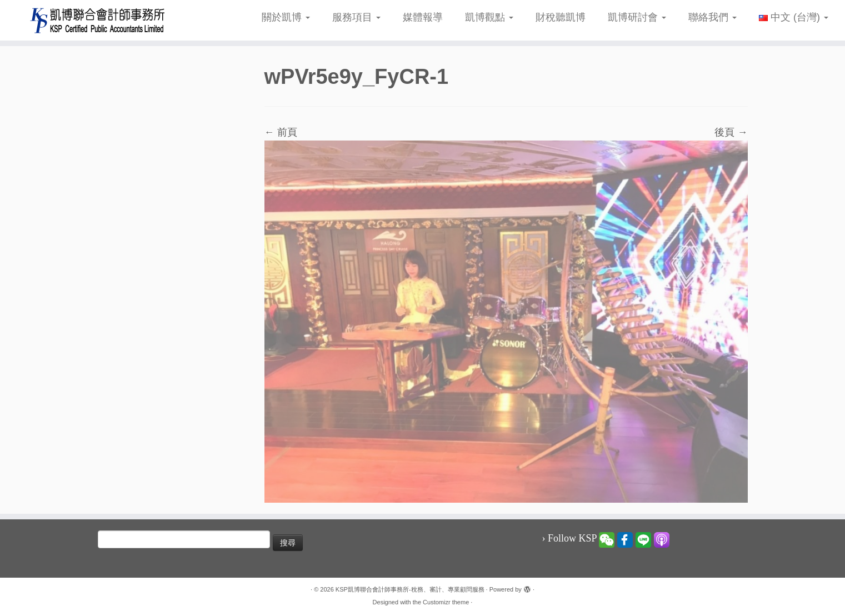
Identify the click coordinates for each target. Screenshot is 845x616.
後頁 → (731, 132)
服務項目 (356, 17)
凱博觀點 (489, 17)
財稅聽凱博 (561, 17)
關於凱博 (286, 17)
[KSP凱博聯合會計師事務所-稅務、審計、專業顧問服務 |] (97, 20)
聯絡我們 (712, 17)
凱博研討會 (637, 17)
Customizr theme (446, 602)
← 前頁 (281, 132)
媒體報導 (423, 17)
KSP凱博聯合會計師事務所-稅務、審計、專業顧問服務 (410, 589)
